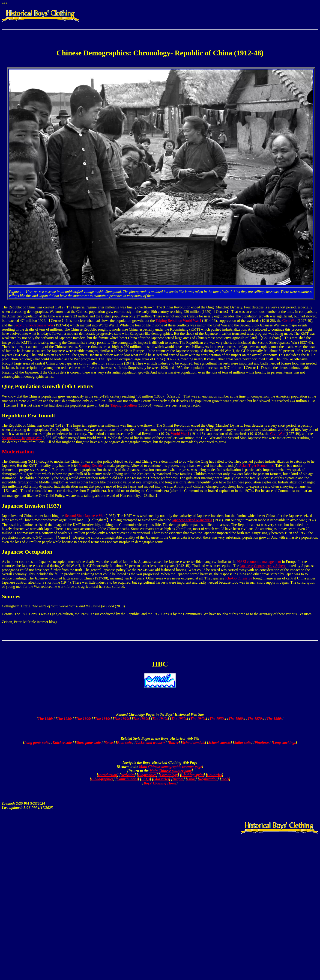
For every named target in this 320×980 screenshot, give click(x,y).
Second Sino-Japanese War (34, 325)
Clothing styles (192, 775)
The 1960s (236, 719)
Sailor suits (243, 743)
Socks (109, 743)
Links (191, 779)
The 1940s (160, 719)
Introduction (108, 775)
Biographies (147, 775)
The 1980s (274, 719)
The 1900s (84, 719)
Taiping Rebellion (124, 405)
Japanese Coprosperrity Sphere (263, 566)
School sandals (193, 743)
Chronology (169, 775)
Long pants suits (37, 743)
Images (178, 779)
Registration (208, 779)
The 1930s (141, 719)
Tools (225, 779)
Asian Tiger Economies (256, 466)
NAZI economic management (259, 562)
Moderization (18, 452)
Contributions (127, 779)
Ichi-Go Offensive (239, 578)
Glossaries (161, 779)
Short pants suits (89, 743)
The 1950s (217, 719)
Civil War (290, 321)
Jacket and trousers (151, 743)
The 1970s (255, 719)
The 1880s (46, 719)
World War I (180, 434)
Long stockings (284, 743)
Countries (215, 775)
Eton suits (125, 743)
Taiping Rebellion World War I (178, 321)
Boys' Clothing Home (160, 783)
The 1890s (65, 719)
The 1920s (122, 719)
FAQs (146, 779)
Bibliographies (102, 779)
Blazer (174, 743)
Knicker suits (63, 743)
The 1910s (103, 719)
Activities (128, 775)
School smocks (220, 743)
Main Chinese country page (171, 771)
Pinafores (262, 743)
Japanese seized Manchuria (192, 520)
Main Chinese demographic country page (171, 767)
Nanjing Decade (91, 466)
